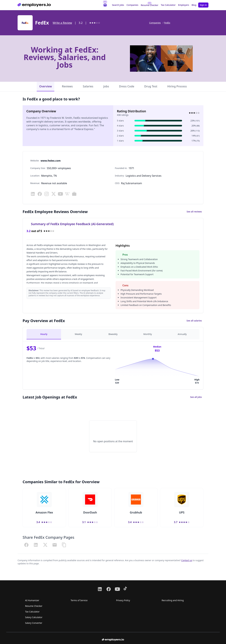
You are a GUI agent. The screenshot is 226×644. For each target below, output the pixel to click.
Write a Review (62, 23)
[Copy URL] (64, 545)
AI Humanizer (32, 600)
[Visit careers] (74, 194)
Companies (132, 5)
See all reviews (194, 212)
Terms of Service (79, 600)
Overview (46, 86)
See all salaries (194, 321)
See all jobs (196, 397)
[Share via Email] (55, 545)
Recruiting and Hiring (173, 600)
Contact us (187, 560)
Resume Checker (150, 5)
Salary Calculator (34, 617)
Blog (194, 5)
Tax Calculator (168, 5)
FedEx (167, 23)
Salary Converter (34, 623)
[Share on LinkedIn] (36, 545)
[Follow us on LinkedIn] (100, 589)
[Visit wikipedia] (67, 194)
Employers (184, 5)
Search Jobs (118, 5)
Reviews (67, 86)
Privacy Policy (123, 600)
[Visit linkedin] (33, 194)
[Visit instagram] (47, 194)
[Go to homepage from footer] (113, 640)
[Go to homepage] (34, 5)
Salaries (88, 86)
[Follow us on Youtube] (117, 589)
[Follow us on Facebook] (109, 589)
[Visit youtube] (60, 194)
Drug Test (151, 86)
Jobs (106, 86)
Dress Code (127, 86)
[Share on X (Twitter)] (45, 545)
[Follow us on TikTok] (126, 589)
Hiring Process (177, 86)
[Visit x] (54, 194)
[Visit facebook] (40, 194)
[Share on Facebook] (26, 545)
